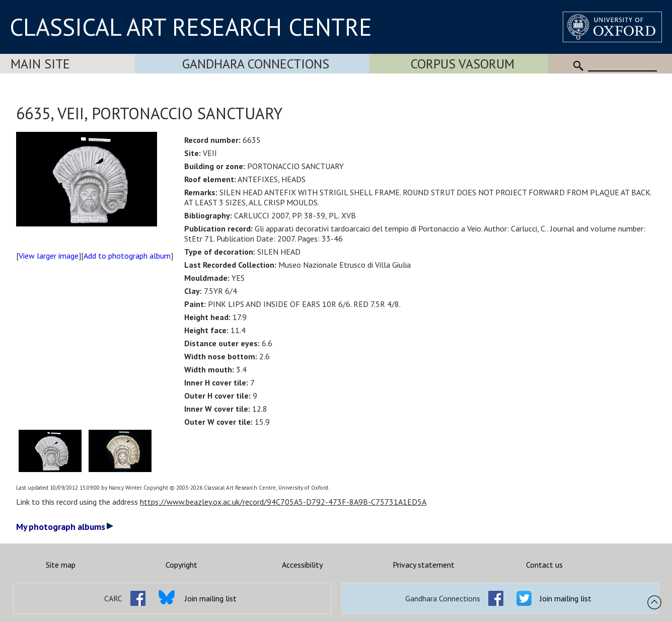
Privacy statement (424, 565)
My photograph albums (65, 527)
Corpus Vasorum (463, 64)
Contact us (544, 565)
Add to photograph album (127, 256)
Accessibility (302, 565)
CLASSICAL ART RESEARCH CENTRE (191, 27)
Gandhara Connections (256, 64)
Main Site (40, 64)
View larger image (49, 256)
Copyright (181, 565)
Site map (61, 565)
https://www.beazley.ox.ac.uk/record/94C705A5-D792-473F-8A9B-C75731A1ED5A (283, 502)
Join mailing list (211, 598)
